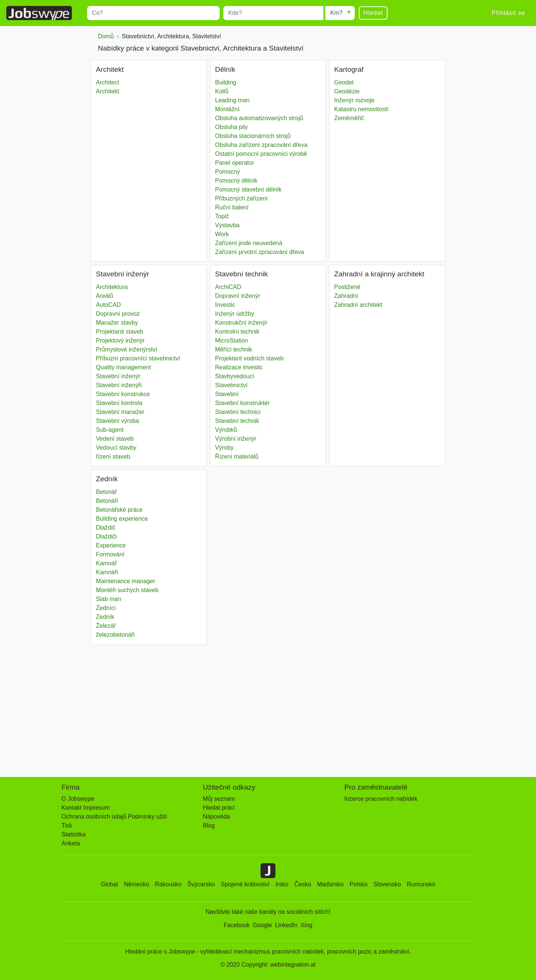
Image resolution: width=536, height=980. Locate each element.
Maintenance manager (126, 581)
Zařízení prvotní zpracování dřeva (260, 252)
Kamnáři (107, 572)
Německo (137, 884)
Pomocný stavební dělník (248, 189)
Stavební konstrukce (123, 394)
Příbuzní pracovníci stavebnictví (138, 358)
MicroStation (232, 340)
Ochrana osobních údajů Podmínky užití (114, 817)
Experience (111, 545)
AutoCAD (109, 305)
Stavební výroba (118, 421)
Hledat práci (219, 808)
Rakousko (168, 884)
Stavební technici (238, 412)
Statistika (74, 834)
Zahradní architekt (358, 305)
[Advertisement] (268, 707)
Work (222, 234)
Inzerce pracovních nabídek (381, 799)
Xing (306, 925)
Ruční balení (232, 207)
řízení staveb (113, 457)
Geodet (344, 82)
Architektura (112, 287)
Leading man (232, 100)
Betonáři (107, 501)
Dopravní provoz (118, 314)
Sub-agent (110, 430)
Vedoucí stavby (116, 448)
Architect (108, 82)
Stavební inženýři (119, 385)
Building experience (122, 519)
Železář (106, 626)
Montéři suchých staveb (127, 590)
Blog (209, 825)
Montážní (227, 109)
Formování (110, 554)
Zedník (105, 617)
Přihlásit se (508, 13)
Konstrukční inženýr (241, 323)
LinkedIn (286, 925)
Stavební (227, 394)
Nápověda (216, 817)
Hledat (373, 13)
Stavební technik (237, 421)
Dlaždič (106, 528)
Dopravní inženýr (238, 296)
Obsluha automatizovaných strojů (259, 118)
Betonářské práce (119, 510)
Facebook (237, 925)
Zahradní (346, 296)
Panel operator (235, 163)
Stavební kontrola (119, 403)
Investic (225, 305)
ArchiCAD (228, 287)
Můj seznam (219, 799)
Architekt (108, 91)
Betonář (106, 492)
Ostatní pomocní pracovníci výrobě (261, 154)
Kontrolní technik (237, 332)
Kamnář (106, 563)
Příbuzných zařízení (241, 198)
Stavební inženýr (118, 376)
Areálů (105, 296)
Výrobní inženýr (236, 439)
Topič (222, 216)
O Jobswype (78, 799)
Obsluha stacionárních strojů (253, 136)
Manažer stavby (117, 323)
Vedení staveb (115, 439)
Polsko (358, 884)
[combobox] (153, 13)
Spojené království (245, 884)
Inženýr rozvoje (355, 100)
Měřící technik (234, 349)
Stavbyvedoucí (235, 376)
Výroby (224, 448)
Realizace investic (239, 367)
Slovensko (387, 884)
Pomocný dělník (236, 181)
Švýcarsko (201, 884)
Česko (303, 884)
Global (109, 884)
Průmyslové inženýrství (127, 349)
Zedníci (106, 608)
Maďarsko (330, 884)
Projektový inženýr (120, 340)
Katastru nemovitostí (361, 109)
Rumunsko (421, 884)
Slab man (109, 599)
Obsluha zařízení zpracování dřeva (261, 145)
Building (226, 82)
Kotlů (222, 91)
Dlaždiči (106, 536)
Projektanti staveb (120, 332)
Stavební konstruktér (243, 403)
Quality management (124, 367)
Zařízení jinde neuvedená (249, 243)
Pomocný (228, 172)
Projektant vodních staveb (249, 358)
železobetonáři (115, 635)
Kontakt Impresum (86, 808)
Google (262, 925)
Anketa (71, 843)
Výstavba (227, 225)
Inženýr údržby (235, 314)
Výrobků (226, 430)
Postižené (347, 287)
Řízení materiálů (237, 457)
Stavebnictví (231, 385)
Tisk (67, 825)
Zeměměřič (349, 118)
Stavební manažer (120, 412)
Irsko (282, 884)
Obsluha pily (232, 127)
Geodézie (347, 91)
